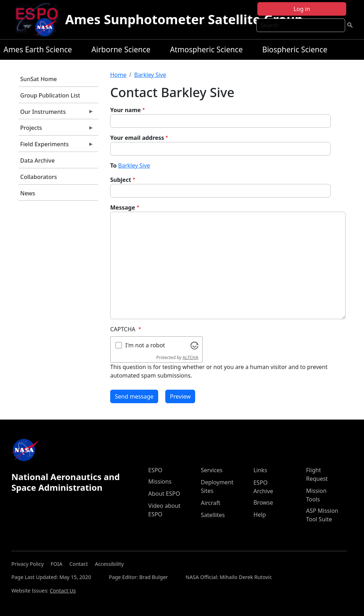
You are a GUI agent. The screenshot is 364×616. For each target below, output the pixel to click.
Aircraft (211, 503)
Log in (302, 9)
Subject (121, 180)
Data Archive (38, 160)
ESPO (155, 470)
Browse (263, 502)
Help (260, 515)
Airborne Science (121, 49)
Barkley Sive (150, 75)
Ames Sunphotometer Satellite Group (184, 19)
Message (123, 207)
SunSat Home (39, 79)
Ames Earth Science (38, 49)
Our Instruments (56, 114)
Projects (56, 130)
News (28, 193)
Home (118, 75)
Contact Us (63, 591)
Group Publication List (50, 95)
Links (260, 470)
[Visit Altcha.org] (194, 345)
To (113, 165)
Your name (125, 110)
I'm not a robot (145, 345)
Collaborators (39, 177)
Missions (160, 481)
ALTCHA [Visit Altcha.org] (191, 357)
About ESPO (164, 494)
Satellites (213, 515)
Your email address (137, 138)
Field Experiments (56, 146)
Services (212, 470)
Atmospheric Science (206, 49)
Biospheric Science (295, 49)
